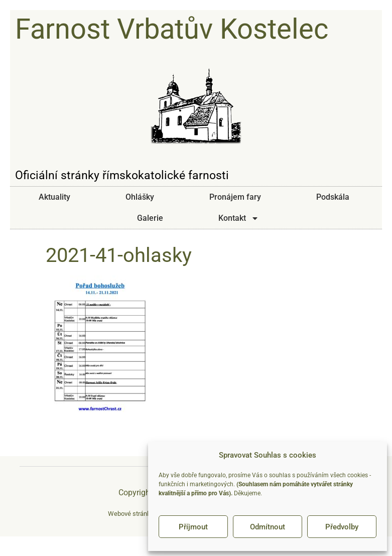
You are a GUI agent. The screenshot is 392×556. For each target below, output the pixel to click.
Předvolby (342, 527)
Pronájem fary (235, 197)
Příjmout (193, 527)
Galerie (150, 218)
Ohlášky (140, 197)
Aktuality (54, 197)
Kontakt (239, 218)
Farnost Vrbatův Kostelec (172, 29)
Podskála (333, 197)
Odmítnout (268, 527)
